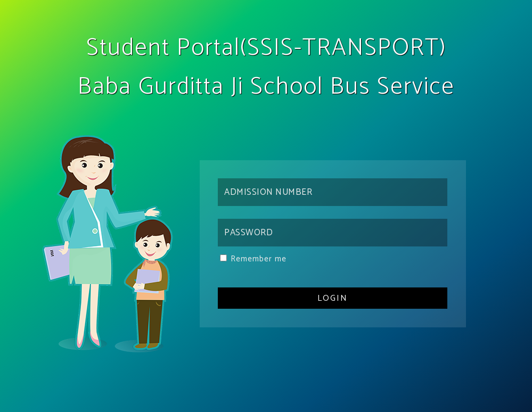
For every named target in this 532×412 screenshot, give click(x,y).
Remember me (259, 259)
